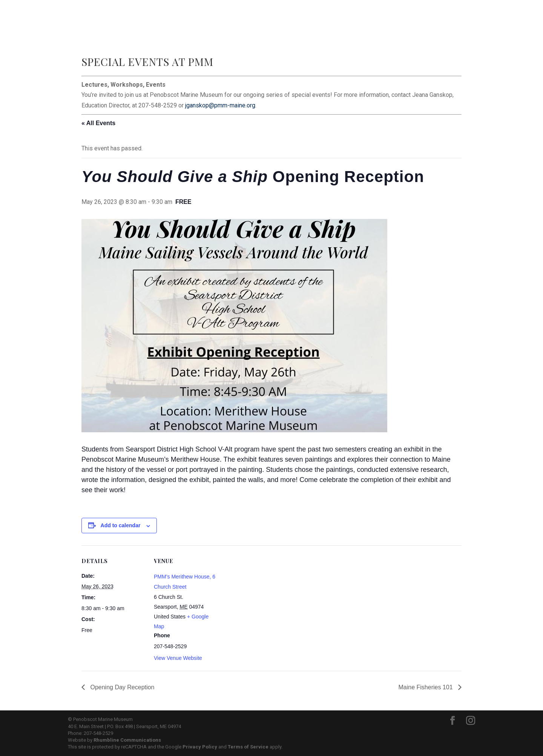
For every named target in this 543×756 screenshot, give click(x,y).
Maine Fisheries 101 (426, 687)
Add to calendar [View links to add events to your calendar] (121, 525)
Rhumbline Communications (127, 740)
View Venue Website (178, 658)
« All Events (98, 123)
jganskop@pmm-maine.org (220, 105)
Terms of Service (248, 747)
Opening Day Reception (121, 687)
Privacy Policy (200, 747)
